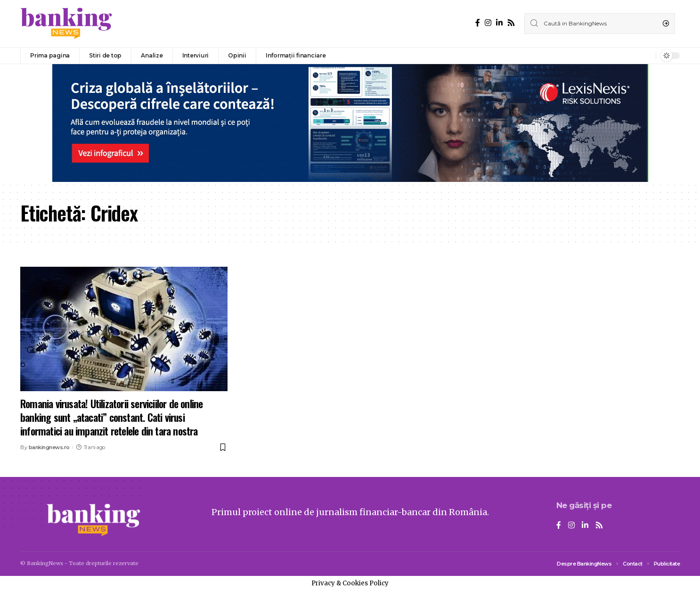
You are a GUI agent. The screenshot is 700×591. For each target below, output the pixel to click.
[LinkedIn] (499, 23)
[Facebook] (478, 23)
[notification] (646, 56)
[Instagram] (488, 23)
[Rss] (511, 23)
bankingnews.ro (49, 447)
